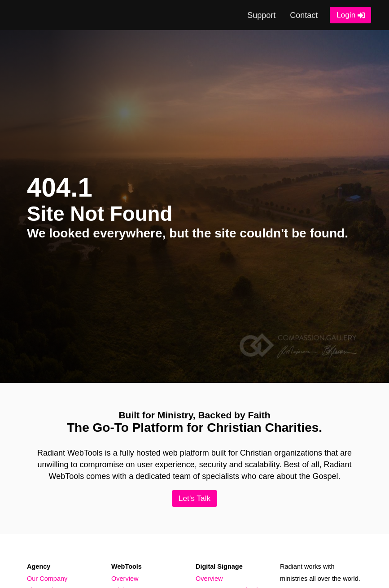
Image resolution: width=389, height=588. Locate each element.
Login (346, 15)
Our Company (47, 579)
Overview (125, 579)
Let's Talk (194, 498)
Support (261, 15)
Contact (304, 15)
